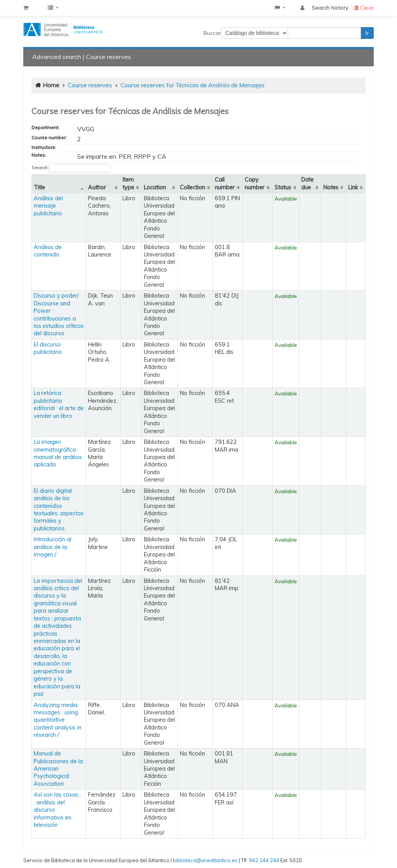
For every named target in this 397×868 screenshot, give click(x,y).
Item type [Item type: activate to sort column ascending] (128, 183)
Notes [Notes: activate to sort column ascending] (331, 187)
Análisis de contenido (48, 251)
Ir (367, 33)
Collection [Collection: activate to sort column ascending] (192, 187)
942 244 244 (264, 860)
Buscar (212, 33)
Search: (71, 168)
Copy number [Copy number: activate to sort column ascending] (255, 183)
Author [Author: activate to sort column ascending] (97, 187)
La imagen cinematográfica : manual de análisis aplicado (58, 453)
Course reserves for (192, 85)
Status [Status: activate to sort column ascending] (283, 187)
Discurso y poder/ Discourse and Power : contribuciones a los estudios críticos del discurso (59, 314)
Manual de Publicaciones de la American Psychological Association (58, 769)
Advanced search (57, 57)
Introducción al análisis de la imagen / (53, 547)
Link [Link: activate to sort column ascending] (353, 187)
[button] (26, 8)
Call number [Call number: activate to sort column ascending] (225, 183)
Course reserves (109, 57)
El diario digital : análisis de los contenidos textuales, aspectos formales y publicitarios (59, 510)
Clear (364, 8)
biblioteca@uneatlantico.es (205, 860)
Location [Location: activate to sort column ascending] (155, 187)
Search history (330, 8)
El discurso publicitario (48, 348)
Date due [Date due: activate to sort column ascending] (307, 183)
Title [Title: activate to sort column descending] (39, 187)
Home (51, 85)
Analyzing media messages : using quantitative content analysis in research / (58, 720)
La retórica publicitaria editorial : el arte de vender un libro (59, 404)
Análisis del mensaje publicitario (48, 206)
